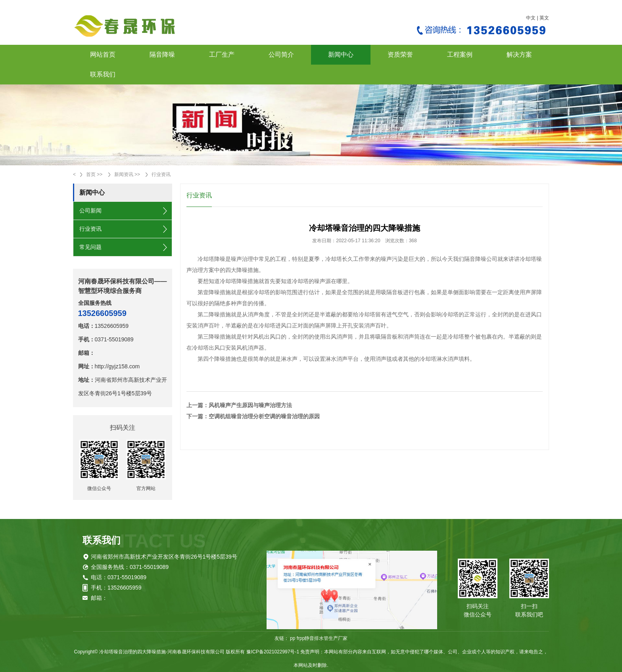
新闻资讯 (124, 174)
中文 (531, 18)
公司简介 (281, 55)
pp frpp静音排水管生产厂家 (319, 638)
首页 (91, 174)
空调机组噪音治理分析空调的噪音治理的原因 (264, 416)
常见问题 (90, 247)
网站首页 (103, 55)
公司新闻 (90, 211)
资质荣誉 (400, 55)
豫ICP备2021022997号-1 (273, 652)
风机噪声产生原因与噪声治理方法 (250, 405)
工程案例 (460, 55)
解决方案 (519, 55)
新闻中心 (341, 55)
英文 (544, 18)
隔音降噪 (162, 55)
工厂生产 (222, 55)
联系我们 (103, 74)
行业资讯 (161, 174)
